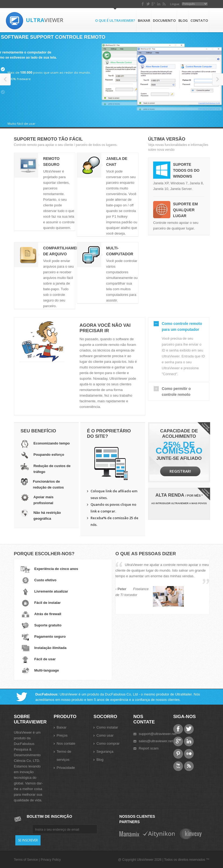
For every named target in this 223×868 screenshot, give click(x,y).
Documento (164, 20)
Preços (62, 735)
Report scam (149, 748)
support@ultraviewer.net (157, 734)
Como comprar (108, 743)
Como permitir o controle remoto (176, 392)
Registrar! (180, 471)
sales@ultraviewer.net (156, 741)
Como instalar (107, 727)
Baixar (144, 20)
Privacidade (66, 768)
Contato (199, 20)
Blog (183, 20)
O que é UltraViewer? (115, 20)
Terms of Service (26, 860)
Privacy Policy (51, 860)
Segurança (105, 752)
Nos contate (66, 743)
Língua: (175, 4)
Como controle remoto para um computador (182, 327)
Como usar (105, 735)
